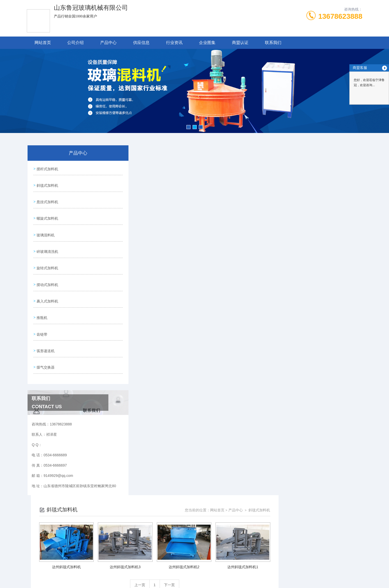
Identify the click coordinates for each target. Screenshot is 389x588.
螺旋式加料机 (47, 212)
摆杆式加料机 (47, 168)
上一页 (224, 235)
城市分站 (54, 559)
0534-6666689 (156, 502)
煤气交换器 (45, 344)
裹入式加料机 (47, 285)
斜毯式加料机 (47, 183)
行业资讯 (174, 43)
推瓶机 (41, 300)
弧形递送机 (45, 329)
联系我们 (273, 43)
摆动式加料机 (47, 271)
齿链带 (41, 315)
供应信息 (141, 43)
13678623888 (340, 16)
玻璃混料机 (45, 227)
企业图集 (207, 43)
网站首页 (43, 43)
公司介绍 (75, 43)
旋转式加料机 (47, 256)
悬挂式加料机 (47, 197)
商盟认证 (240, 43)
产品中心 (108, 43)
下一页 (253, 235)
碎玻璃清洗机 (47, 241)
